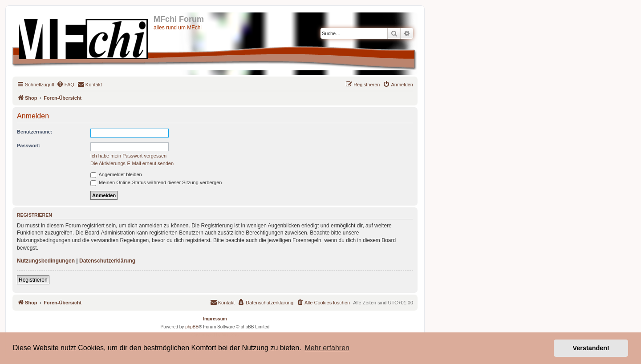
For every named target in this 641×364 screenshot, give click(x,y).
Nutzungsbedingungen (46, 261)
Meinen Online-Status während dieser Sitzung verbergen (156, 182)
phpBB (192, 327)
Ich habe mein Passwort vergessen (128, 156)
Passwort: (29, 146)
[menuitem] (65, 85)
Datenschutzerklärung (107, 261)
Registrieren (33, 280)
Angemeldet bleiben (116, 174)
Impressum (215, 319)
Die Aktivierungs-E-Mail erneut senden (132, 163)
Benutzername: (34, 132)
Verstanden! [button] (591, 348)
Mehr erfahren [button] (327, 348)
